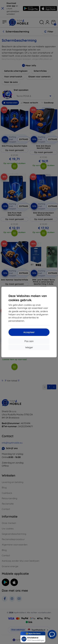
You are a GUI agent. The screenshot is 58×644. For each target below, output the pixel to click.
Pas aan (29, 341)
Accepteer (29, 332)
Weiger (29, 347)
